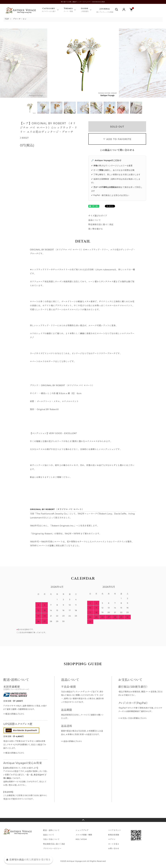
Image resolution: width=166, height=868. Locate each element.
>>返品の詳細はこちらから (71, 741)
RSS (77, 839)
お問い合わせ (114, 848)
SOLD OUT (117, 127)
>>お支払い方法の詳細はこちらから (132, 718)
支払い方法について (51, 839)
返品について (95, 220)
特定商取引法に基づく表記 (101, 224)
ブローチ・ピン (20, 19)
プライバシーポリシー (52, 848)
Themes (68, 10)
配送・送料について (51, 830)
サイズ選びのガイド (98, 216)
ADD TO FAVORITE (117, 139)
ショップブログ (82, 830)
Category (49, 10)
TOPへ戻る (83, 820)
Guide (85, 10)
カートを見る (114, 844)
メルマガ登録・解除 (84, 835)
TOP (7, 19)
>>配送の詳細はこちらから (14, 714)
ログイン (112, 839)
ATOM (84, 839)
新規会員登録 (114, 835)
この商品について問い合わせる (117, 150)
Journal (105, 11)
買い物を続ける (96, 229)
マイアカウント (115, 830)
